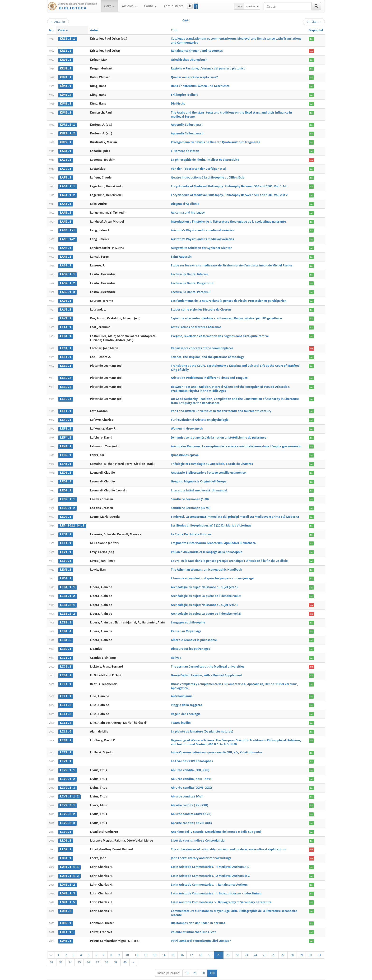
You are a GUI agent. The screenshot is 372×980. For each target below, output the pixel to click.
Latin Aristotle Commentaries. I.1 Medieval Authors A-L (210, 859)
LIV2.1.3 (67, 781)
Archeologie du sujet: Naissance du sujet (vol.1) (204, 582)
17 (191, 947)
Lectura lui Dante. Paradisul (191, 290)
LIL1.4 (66, 717)
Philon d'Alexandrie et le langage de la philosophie (207, 547)
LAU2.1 (66, 307)
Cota (63, 30)
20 (219, 947)
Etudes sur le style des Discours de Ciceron (201, 307)
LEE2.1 (66, 363)
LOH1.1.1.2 (69, 868)
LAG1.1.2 (67, 194)
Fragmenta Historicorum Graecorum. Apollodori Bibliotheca (213, 539)
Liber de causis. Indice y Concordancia (198, 833)
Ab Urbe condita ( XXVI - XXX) (191, 781)
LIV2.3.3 (67, 816)
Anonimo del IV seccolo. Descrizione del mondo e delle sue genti (216, 825)
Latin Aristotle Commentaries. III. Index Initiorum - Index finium (216, 886)
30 (310, 947)
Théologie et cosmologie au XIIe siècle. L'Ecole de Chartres (212, 460)
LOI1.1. (67, 924)
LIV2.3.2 (67, 807)
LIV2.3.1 (67, 799)
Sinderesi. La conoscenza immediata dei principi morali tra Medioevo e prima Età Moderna (235, 513)
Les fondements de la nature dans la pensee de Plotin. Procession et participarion (229, 298)
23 (246, 947)
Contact (295, 976)
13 (155, 947)
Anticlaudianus (181, 690)
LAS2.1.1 (67, 272)
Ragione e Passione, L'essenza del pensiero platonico (208, 68)
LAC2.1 (66, 168)
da (311, 39)
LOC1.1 (66, 851)
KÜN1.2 (66, 94)
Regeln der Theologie (186, 708)
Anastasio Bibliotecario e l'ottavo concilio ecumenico (208, 469)
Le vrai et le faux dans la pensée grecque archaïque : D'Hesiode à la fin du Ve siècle (229, 556)
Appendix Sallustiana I (187, 124)
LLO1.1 (66, 833)
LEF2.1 (66, 417)
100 (212, 965)
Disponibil (316, 30)
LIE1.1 (66, 678)
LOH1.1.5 (67, 894)
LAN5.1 (66, 255)
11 (136, 947)
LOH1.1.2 (67, 877)
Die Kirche (178, 103)
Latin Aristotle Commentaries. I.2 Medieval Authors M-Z (210, 868)
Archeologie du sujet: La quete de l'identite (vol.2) (206, 608)
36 (88, 954)
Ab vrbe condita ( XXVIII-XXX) (191, 816)
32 (52, 954)
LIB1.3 (66, 617)
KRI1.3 (66, 51)
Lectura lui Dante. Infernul (190, 272)
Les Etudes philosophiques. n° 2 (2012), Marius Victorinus (211, 521)
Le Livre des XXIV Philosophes (192, 755)
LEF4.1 (66, 434)
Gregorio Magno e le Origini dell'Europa (199, 478)
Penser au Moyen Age (186, 626)
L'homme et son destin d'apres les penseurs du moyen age (212, 574)
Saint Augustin (181, 255)
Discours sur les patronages (190, 643)
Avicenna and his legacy (188, 211)
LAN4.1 (66, 246)
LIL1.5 (66, 725)
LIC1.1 (66, 652)
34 (70, 954)
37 (98, 954)
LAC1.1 (66, 159)
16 (182, 947)
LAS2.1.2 (67, 281)
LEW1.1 (66, 565)
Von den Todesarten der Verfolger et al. (199, 167)
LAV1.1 (66, 316)
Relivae (176, 652)
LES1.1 (66, 530)
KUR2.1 (66, 142)
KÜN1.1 (66, 86)
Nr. (51, 30)
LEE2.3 (66, 384)
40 (125, 954)
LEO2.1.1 (67, 495)
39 (116, 954)
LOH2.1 (66, 915)
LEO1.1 (66, 469)
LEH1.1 (66, 443)
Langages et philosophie (188, 617)
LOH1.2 (66, 903)
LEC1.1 (66, 345)
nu (311, 51)
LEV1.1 (66, 548)
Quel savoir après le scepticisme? (194, 77)
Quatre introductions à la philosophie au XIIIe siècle (208, 176)
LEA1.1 (66, 325)
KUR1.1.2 (67, 133)
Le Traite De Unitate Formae (191, 530)
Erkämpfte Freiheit (184, 94)
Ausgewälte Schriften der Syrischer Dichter (201, 246)
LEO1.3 (66, 486)
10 (127, 947)
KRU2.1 (66, 68)
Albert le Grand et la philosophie (194, 635)
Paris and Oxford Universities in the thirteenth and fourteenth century (221, 408)
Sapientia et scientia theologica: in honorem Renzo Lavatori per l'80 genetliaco (226, 316)
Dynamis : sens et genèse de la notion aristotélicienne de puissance (219, 434)
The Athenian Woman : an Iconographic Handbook (206, 565)
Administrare (174, 6)
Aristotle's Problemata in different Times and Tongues (209, 375)
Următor (314, 22)
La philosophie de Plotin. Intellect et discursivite (205, 159)
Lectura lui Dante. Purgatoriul (192, 281)
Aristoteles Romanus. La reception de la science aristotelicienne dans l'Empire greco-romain (236, 443)
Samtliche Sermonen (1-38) (190, 495)
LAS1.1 (66, 264)
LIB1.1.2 (67, 591)
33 (61, 954)
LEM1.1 (66, 460)
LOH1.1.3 (67, 886)
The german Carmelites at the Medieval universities (207, 661)
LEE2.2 (66, 375)
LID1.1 (66, 670)
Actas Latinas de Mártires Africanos (196, 324)
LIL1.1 (66, 691)
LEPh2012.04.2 (72, 522)
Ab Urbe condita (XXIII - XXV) (191, 772)
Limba (239, 6)
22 (237, 947)
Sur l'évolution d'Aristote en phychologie (200, 417)
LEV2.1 (66, 556)
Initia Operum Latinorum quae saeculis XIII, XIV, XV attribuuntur (217, 746)
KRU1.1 (66, 60)
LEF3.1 (66, 426)
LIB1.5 (66, 635)
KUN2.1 (66, 112)
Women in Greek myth (187, 425)
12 (145, 947)
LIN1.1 (66, 734)
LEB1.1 (66, 333)
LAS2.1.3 (67, 290)
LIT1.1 (66, 746)
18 (200, 947)
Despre (307, 976)
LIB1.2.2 (67, 609)
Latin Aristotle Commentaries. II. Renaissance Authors (209, 877)
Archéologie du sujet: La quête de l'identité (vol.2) (206, 591)
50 (203, 965)
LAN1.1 (66, 211)
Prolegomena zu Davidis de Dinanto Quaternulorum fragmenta (215, 141)
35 (79, 954)
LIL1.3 (66, 708)
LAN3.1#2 (67, 237)
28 (292, 947)
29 (301, 947)
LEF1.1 (66, 408)
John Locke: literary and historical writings (201, 851)
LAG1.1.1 (67, 185)
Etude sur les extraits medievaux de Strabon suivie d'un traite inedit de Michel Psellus (232, 263)
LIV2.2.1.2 (69, 790)
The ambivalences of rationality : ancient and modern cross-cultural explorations (228, 842)
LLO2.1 (66, 842)
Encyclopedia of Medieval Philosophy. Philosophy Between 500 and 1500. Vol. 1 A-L (229, 185)
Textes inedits (181, 717)
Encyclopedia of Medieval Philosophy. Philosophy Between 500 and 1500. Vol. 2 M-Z (229, 194)
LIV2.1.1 (67, 764)
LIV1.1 (66, 755)
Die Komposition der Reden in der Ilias (198, 915)
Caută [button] (150, 6)
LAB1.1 (66, 150)
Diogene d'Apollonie (185, 202)
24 (256, 947)
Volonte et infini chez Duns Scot (193, 924)
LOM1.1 (66, 933)
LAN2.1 (66, 220)
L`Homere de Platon (185, 150)
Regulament (279, 976)
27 (283, 947)
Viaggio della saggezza (186, 699)
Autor (94, 30)
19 (210, 947)
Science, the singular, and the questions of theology (207, 354)
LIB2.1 (66, 643)
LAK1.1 (66, 202)
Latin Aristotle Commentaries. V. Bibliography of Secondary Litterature (221, 894)
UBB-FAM (123, 976)
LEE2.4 (66, 396)
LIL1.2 (66, 699)
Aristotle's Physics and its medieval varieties (202, 229)
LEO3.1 (66, 513)
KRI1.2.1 (67, 39)
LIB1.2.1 (67, 600)
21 (228, 947)
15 (173, 947)
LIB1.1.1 (67, 582)
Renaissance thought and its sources (197, 51)
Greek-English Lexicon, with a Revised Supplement (206, 670)
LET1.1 (66, 539)
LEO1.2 (66, 478)
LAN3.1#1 (67, 229)
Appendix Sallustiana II (187, 133)
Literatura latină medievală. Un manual (199, 486)
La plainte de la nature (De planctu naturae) (202, 725)
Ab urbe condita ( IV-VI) (187, 790)
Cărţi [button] (109, 6)
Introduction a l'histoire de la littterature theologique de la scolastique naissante (228, 220)
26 (274, 947)
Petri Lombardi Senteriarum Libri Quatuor (201, 933)
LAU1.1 (66, 298)
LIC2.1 (66, 661)
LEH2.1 (66, 452)
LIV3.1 (66, 825)
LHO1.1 (66, 574)
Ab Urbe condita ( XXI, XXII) (190, 764)
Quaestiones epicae (185, 451)
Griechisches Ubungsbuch (189, 59)
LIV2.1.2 (67, 772)
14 (164, 947)
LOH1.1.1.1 (69, 860)
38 (107, 954)
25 (265, 947)
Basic (318, 976)
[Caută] (316, 6)
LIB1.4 (66, 626)
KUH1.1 (66, 77)
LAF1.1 (66, 176)
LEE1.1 (66, 354)
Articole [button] (129, 6)
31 (320, 947)
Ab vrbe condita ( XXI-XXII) (189, 799)
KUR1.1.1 (67, 124)
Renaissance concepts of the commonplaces (202, 345)
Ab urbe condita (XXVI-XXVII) (191, 807)
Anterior (58, 22)
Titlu (174, 30)
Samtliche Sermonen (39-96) (191, 504)
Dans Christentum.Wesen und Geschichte (200, 86)
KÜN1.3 (66, 103)
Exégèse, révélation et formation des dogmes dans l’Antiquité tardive (220, 333)
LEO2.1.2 (67, 504)
